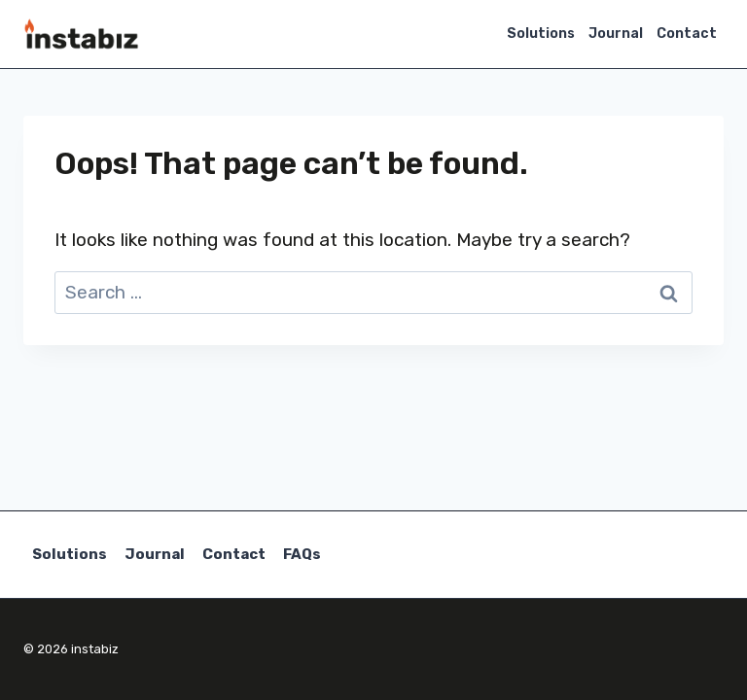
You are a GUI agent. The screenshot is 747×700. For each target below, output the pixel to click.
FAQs (302, 554)
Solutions (541, 34)
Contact (687, 34)
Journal (616, 34)
